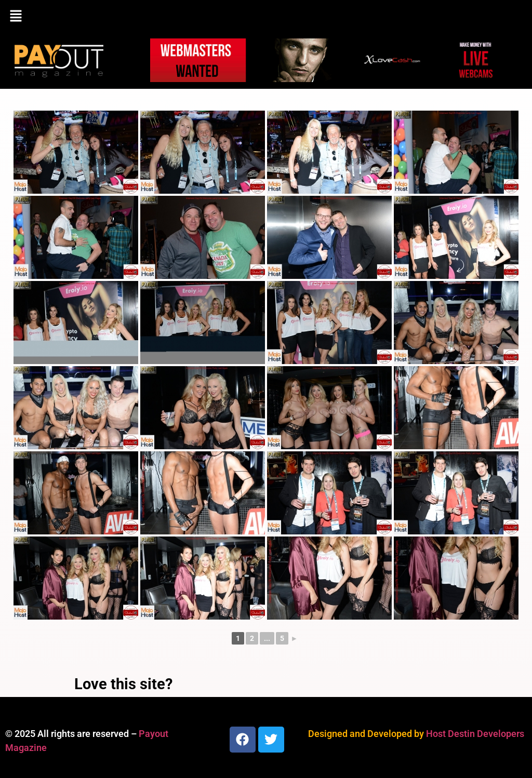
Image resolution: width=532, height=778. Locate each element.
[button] (266, 17)
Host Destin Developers (475, 734)
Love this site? (123, 684)
